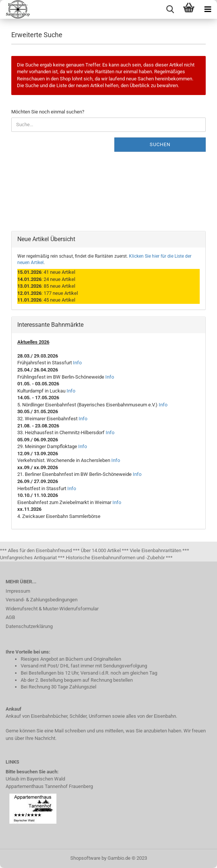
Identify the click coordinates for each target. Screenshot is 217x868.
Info (77, 363)
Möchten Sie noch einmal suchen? (48, 112)
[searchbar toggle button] (170, 9)
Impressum (18, 591)
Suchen (160, 144)
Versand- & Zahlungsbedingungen (42, 600)
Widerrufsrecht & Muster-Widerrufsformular (52, 609)
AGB (10, 617)
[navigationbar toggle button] (208, 9)
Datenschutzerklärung (29, 626)
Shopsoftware (85, 858)
